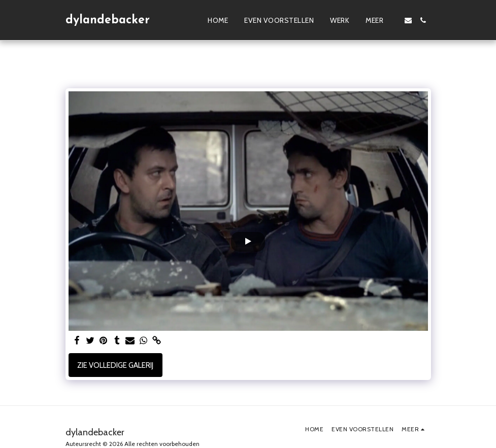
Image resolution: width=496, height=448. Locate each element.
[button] (408, 20)
